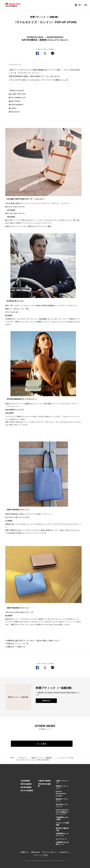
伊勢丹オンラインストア (62, 787)
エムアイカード (61, 839)
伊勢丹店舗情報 (26, 784)
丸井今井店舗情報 (27, 791)
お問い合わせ (35, 852)
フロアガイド (23, 758)
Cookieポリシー (65, 852)
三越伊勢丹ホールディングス (62, 835)
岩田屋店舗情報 (26, 787)
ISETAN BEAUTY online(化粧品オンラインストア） (62, 812)
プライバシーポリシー (50, 852)
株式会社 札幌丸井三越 (62, 829)
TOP (12, 758)
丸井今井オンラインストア (62, 805)
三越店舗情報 (25, 781)
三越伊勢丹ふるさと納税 (62, 818)
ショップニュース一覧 (65, 758)
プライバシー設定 (41, 855)
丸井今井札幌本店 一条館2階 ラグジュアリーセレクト (45, 40)
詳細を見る (46, 701)
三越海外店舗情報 (44, 781)
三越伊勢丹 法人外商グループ (62, 843)
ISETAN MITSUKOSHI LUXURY (61, 794)
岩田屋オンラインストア (62, 800)
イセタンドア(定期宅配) (62, 824)
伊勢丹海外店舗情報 (44, 785)
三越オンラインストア (62, 782)
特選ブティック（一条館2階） (42, 758)
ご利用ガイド (24, 852)
